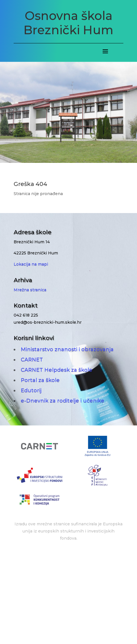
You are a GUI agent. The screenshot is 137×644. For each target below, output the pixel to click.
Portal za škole (40, 380)
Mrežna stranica (30, 290)
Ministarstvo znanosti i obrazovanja (67, 349)
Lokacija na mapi (31, 264)
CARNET (32, 360)
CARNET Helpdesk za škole (57, 370)
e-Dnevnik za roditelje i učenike (63, 401)
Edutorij (31, 390)
